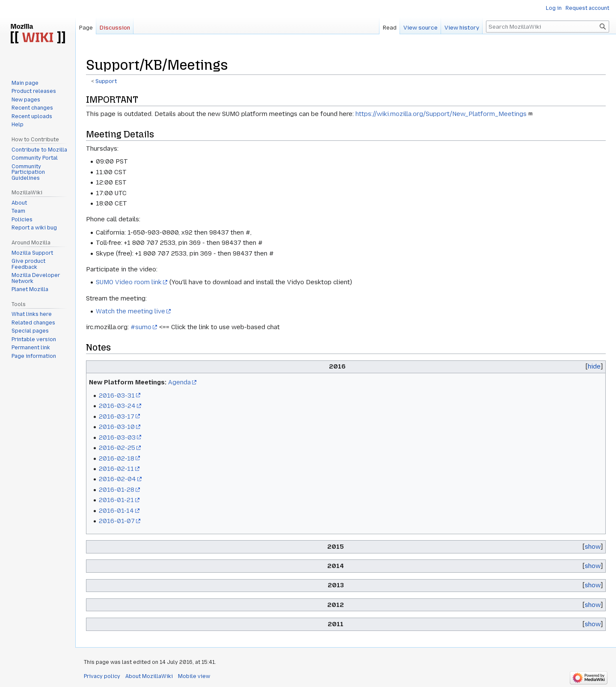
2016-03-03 (117, 437)
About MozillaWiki (149, 676)
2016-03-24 (117, 406)
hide (594, 366)
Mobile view (194, 676)
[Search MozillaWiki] (548, 27)
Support (106, 81)
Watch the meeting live (130, 311)
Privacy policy (102, 676)
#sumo (141, 327)
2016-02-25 (117, 448)
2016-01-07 (117, 521)
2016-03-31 (117, 396)
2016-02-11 (116, 469)
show (593, 547)
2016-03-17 (117, 416)
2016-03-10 (117, 427)
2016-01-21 (116, 500)
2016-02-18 (117, 458)
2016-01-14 (116, 511)
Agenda (179, 382)
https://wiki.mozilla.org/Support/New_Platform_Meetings (441, 114)
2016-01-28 (117, 490)
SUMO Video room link (129, 282)
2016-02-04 (117, 479)
